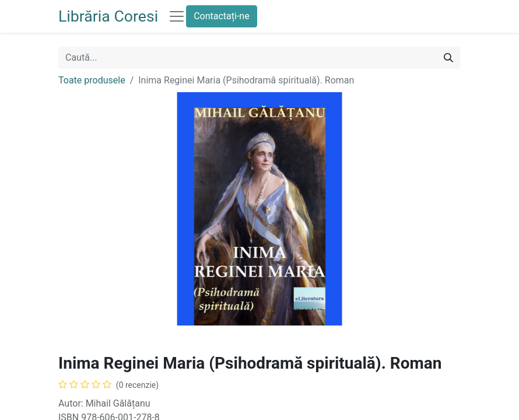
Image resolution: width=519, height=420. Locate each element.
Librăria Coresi (108, 16)
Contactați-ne (222, 16)
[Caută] (448, 58)
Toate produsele (92, 80)
